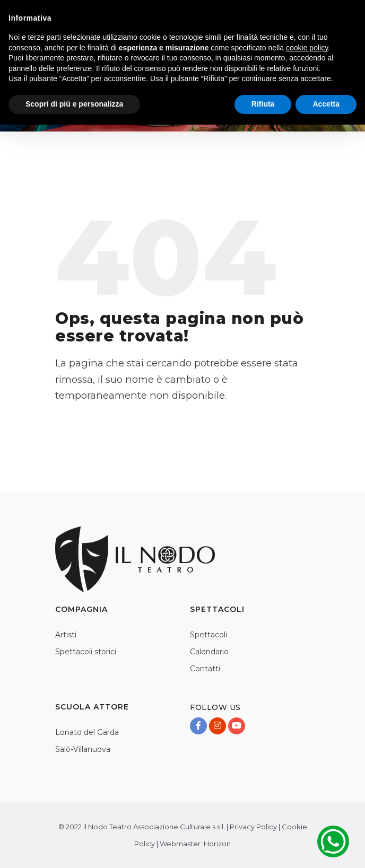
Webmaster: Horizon (195, 844)
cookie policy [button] (307, 48)
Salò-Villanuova (83, 749)
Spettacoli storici (86, 652)
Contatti (205, 669)
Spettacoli (208, 635)
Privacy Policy (253, 827)
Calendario (209, 652)
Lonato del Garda (87, 732)
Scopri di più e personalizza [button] (74, 104)
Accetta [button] (326, 104)
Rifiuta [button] (263, 104)
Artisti (66, 635)
